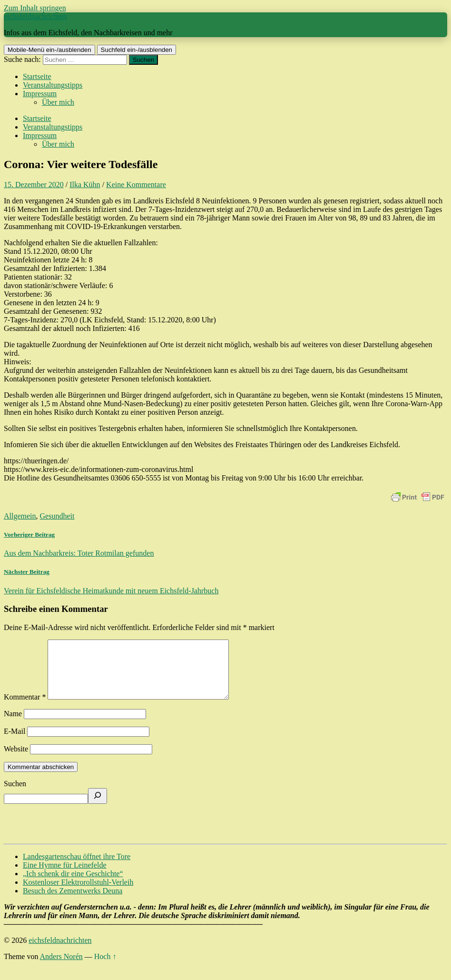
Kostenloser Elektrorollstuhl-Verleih (78, 894)
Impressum (40, 94)
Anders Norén (61, 968)
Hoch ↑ (105, 968)
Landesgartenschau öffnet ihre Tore (77, 868)
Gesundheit (57, 516)
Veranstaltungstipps (53, 85)
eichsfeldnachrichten (35, 16)
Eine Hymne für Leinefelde (64, 876)
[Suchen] (98, 807)
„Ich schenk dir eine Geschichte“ (73, 885)
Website (16, 760)
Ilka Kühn (85, 185)
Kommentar (25, 708)
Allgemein (20, 516)
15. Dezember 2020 (34, 185)
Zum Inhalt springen (35, 8)
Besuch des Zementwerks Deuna (73, 902)
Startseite (37, 76)
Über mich (58, 102)
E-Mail (15, 743)
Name (13, 725)
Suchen (15, 795)
